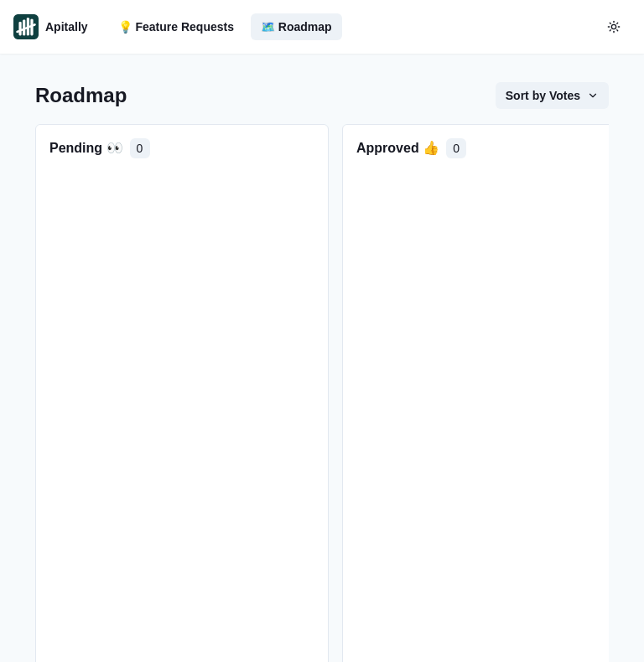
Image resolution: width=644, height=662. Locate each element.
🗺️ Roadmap (296, 27)
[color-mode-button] (614, 27)
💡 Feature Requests (176, 27)
